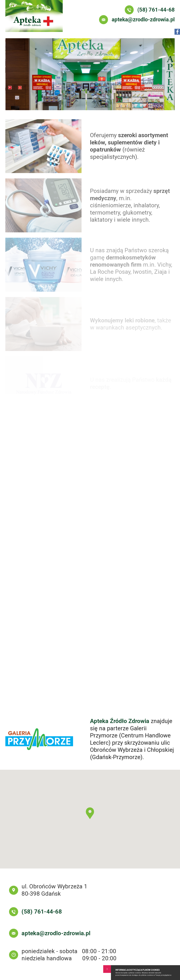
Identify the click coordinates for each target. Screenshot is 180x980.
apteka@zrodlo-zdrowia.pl (137, 20)
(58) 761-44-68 (150, 10)
